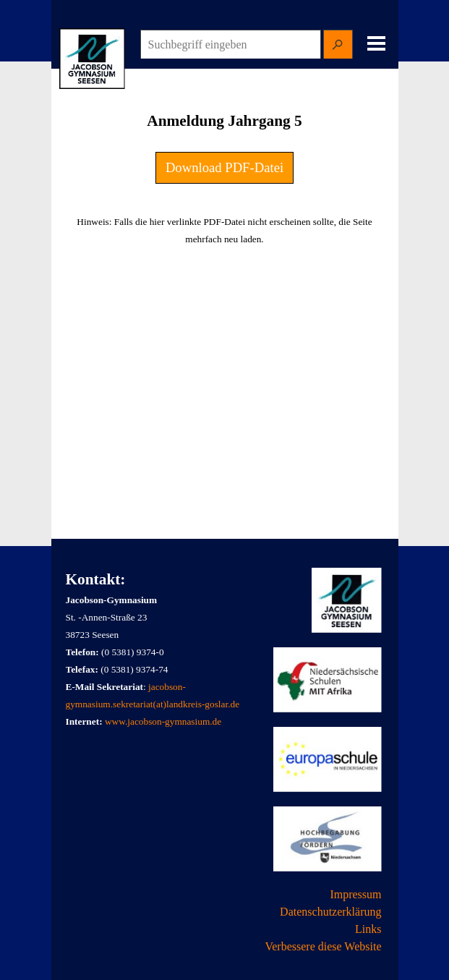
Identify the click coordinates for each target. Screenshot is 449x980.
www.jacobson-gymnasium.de (163, 721)
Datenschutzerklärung (330, 912)
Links (368, 929)
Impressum (355, 894)
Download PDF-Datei (224, 167)
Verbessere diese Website (323, 946)
